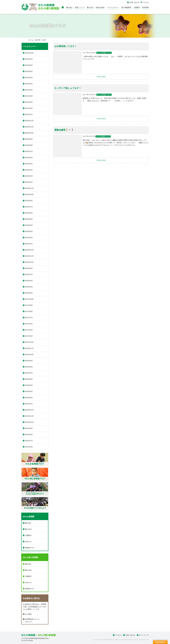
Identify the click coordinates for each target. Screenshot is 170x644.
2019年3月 (29, 231)
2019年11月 (29, 188)
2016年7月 (29, 373)
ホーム (31, 40)
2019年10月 (29, 194)
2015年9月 (29, 428)
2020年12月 (29, 121)
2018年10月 (29, 262)
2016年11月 (29, 348)
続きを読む (102, 77)
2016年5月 (29, 385)
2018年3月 (29, 287)
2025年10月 (29, 53)
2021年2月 (29, 108)
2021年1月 (29, 114)
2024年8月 (29, 65)
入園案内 (137, 7)
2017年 (38, 40)
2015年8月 (29, 435)
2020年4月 (29, 170)
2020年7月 (29, 151)
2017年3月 (29, 336)
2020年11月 (29, 127)
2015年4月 (29, 447)
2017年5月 (29, 324)
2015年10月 (29, 422)
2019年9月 (29, 201)
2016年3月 (29, 398)
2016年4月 (29, 391)
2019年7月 (29, 207)
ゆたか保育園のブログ (104, 53)
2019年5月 (29, 219)
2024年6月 (29, 71)
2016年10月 (29, 354)
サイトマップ (144, 635)
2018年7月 (29, 274)
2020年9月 (29, 139)
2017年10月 (29, 299)
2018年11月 (29, 256)
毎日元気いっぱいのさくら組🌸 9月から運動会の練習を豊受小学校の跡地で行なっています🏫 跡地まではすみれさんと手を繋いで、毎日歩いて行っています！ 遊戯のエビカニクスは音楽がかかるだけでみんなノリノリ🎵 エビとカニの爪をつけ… (116, 143)
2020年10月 (29, 133)
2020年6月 (29, 158)
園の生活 (90, 7)
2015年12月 (29, 410)
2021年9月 (29, 96)
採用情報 (145, 7)
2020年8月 (29, 145)
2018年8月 (29, 268)
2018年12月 (29, 250)
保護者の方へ (30, 548)
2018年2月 (29, 293)
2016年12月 (29, 342)
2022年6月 (29, 90)
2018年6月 (29, 281)
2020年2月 (29, 176)
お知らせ (28, 541)
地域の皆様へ (101, 7)
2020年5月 (29, 164)
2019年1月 (29, 244)
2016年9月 (29, 361)
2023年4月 (29, 84)
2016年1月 (29, 404)
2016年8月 (29, 367)
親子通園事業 (126, 7)
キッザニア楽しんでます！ (68, 88)
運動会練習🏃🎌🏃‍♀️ (64, 130)
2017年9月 (29, 305)
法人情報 (28, 614)
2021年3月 (29, 102)
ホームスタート (113, 7)
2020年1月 (29, 182)
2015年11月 (29, 416)
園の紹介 (69, 7)
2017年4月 (29, 330)
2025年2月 (29, 59)
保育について (80, 7)
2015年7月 (29, 441)
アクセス (118, 635)
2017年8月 (29, 311)
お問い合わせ (130, 635)
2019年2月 (29, 238)
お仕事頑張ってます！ (66, 46)
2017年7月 (29, 318)
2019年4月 (29, 225)
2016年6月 (29, 379)
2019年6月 (29, 213)
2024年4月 (29, 78)
